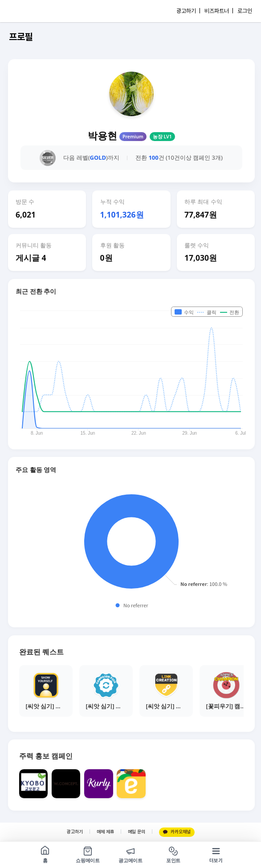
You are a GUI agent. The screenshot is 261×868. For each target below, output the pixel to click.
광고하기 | (188, 11)
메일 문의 (137, 832)
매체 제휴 (105, 832)
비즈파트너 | (219, 11)
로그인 (245, 11)
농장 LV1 (162, 137)
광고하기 (75, 832)
